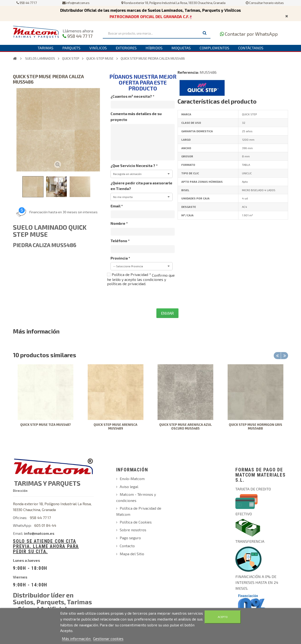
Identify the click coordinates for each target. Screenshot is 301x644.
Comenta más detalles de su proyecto (136, 116)
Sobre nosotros (133, 530)
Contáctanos (251, 48)
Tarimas (46, 48)
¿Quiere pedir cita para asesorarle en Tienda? (141, 186)
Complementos (214, 48)
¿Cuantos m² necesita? (132, 96)
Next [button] (285, 356)
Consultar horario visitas (265, 3)
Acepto (223, 617)
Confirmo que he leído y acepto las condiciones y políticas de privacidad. (141, 279)
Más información (77, 638)
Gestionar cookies (108, 638)
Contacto (127, 546)
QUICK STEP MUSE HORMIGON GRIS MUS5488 (255, 427)
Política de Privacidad (131, 274)
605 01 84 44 (45, 525)
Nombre (119, 223)
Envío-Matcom (132, 479)
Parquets (71, 48)
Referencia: (188, 72)
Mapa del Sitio (132, 554)
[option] (46, 401)
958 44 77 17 (26, 3)
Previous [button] (277, 356)
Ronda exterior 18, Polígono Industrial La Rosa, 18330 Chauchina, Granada (173, 3)
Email (117, 206)
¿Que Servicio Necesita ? (134, 165)
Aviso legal (129, 487)
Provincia (120, 258)
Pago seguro (130, 538)
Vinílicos (98, 48)
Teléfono (120, 241)
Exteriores (126, 48)
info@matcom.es (76, 3)
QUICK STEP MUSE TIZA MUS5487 (46, 425)
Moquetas (181, 48)
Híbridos (154, 48)
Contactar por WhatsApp (251, 34)
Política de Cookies (136, 522)
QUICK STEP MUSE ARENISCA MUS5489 (115, 427)
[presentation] (143, 297)
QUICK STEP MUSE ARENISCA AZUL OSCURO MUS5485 (186, 427)
